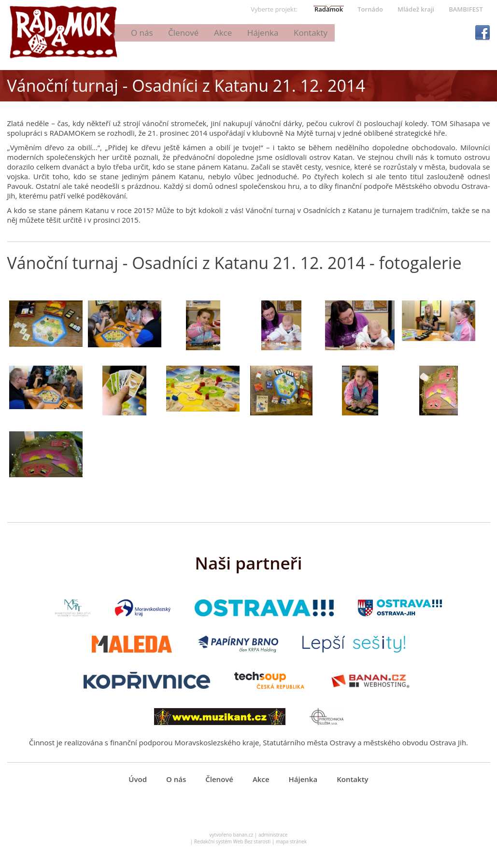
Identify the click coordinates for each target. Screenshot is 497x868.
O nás (223, 33)
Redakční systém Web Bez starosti (232, 847)
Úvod (187, 33)
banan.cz (243, 840)
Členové (263, 33)
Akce (302, 33)
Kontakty (388, 33)
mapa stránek (291, 847)
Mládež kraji (416, 9)
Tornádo (370, 9)
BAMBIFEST (466, 9)
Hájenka (342, 33)
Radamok (329, 9)
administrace (273, 840)
